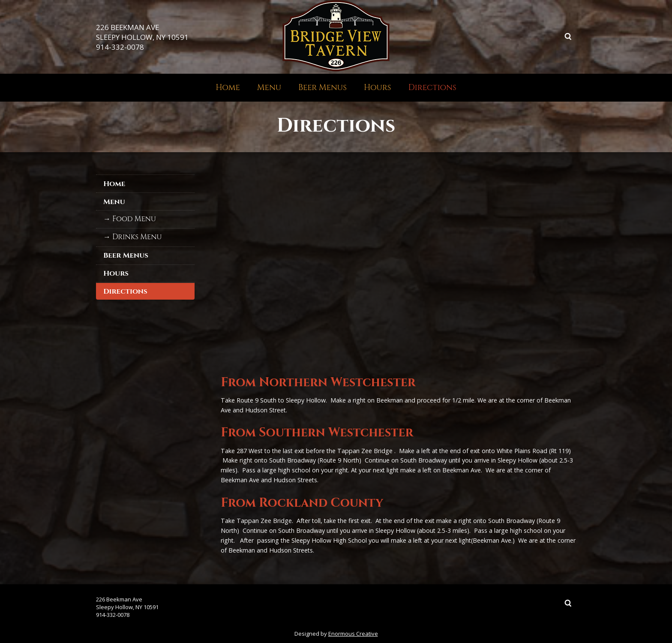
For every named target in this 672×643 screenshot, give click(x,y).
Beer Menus (322, 87)
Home (228, 87)
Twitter (519, 36)
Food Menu (134, 219)
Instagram (552, 36)
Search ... (568, 36)
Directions (432, 87)
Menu (269, 87)
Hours (378, 87)
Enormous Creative (353, 634)
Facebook (536, 36)
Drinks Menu (137, 237)
